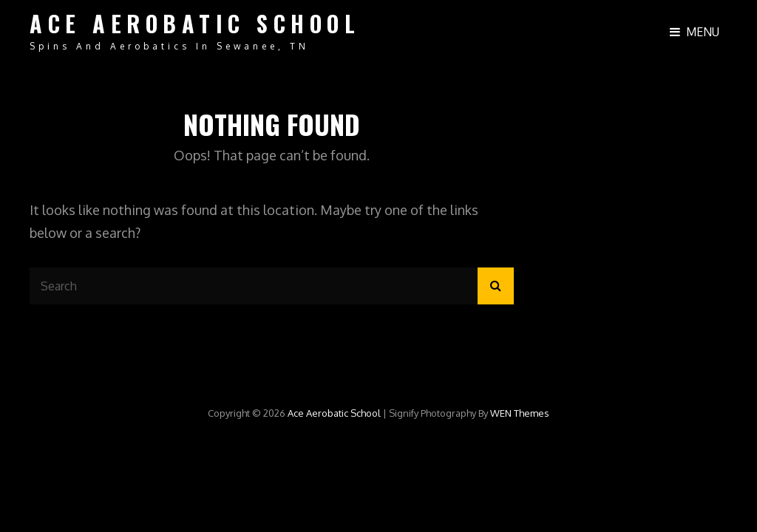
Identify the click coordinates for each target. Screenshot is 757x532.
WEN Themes (520, 413)
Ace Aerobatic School (195, 23)
